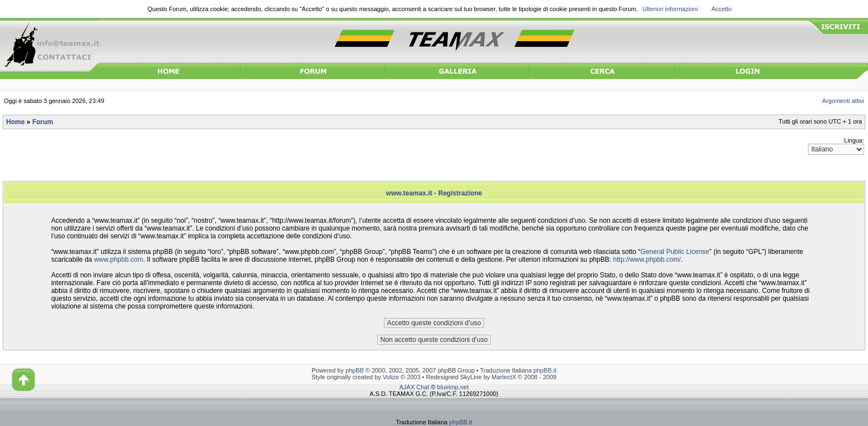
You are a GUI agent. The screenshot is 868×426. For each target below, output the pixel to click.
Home (15, 122)
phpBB (355, 370)
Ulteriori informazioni (670, 9)
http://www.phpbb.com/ (647, 259)
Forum (43, 122)
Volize (391, 377)
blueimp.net (453, 387)
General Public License (675, 252)
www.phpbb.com (119, 259)
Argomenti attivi (844, 101)
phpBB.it (545, 370)
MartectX (504, 377)
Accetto (721, 9)
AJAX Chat (415, 387)
